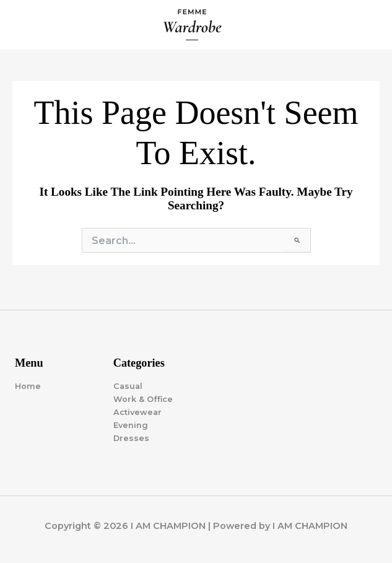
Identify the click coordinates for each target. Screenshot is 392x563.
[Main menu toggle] (368, 25)
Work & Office (143, 399)
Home (28, 386)
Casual (128, 386)
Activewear (137, 412)
